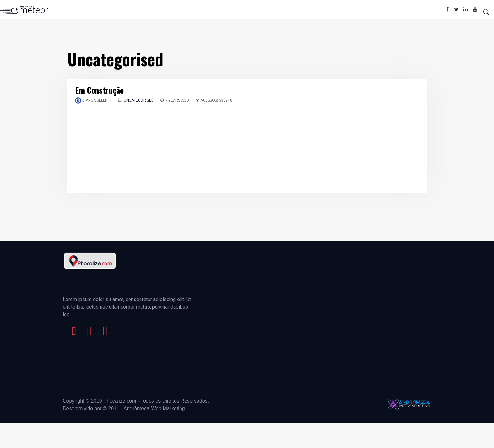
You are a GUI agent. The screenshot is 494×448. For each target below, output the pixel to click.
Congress (334, 312)
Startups (213, 349)
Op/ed (346, 255)
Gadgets (213, 324)
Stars (269, 299)
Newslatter (239, 379)
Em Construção (99, 90)
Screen (271, 312)
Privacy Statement (137, 379)
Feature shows (399, 324)
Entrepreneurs (317, 255)
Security (332, 324)
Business (227, 255)
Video (389, 299)
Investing (254, 255)
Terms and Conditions (87, 379)
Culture (211, 312)
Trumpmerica (337, 349)
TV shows (394, 349)
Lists (422, 255)
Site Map (267, 379)
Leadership (372, 255)
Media (270, 349)
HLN (387, 336)
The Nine (333, 336)
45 (326, 299)
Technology (283, 255)
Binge (269, 324)
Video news (396, 312)
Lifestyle (401, 255)
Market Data (177, 379)
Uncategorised (139, 100)
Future (210, 336)
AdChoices (209, 379)
